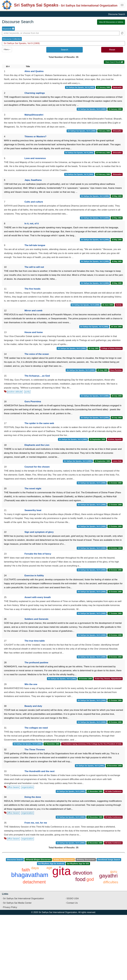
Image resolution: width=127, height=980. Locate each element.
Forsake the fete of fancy (38, 554)
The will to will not (34, 267)
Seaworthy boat (33, 510)
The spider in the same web (39, 423)
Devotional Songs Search (109, 860)
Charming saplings (35, 93)
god (90, 879)
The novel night (33, 489)
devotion (83, 873)
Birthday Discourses (86, 860)
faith (26, 870)
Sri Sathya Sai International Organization (23, 898)
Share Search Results (114, 62)
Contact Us (72, 903)
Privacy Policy (10, 907)
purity (27, 392)
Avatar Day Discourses (64, 860)
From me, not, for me (36, 823)
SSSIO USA (73, 898)
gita (62, 871)
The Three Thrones (35, 750)
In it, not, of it (32, 224)
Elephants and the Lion (37, 445)
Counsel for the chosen (37, 467)
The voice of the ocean (37, 354)
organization (27, 787)
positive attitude (15, 392)
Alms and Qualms (34, 71)
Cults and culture (34, 202)
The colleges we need (36, 728)
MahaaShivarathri (34, 115)
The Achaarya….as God (37, 376)
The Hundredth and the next (39, 771)
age (49, 868)
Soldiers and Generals (36, 619)
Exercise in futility (34, 576)
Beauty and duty (33, 706)
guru (114, 872)
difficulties (111, 882)
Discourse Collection (12, 39)
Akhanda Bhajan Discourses (38, 860)
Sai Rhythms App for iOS (78, 864)
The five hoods (32, 289)
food (80, 879)
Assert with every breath (38, 597)
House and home (34, 332)
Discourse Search (15, 860)
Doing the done (33, 797)
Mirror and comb (33, 311)
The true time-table (35, 641)
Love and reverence (35, 158)
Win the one (31, 684)
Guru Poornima (33, 402)
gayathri (108, 876)
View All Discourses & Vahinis (111, 22)
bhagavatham (30, 875)
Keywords (8, 29)
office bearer (13, 787)
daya (35, 868)
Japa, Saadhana (33, 180)
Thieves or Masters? (35, 137)
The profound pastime (36, 663)
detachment (34, 882)
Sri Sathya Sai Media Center (17, 903)
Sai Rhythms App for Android (51, 864)
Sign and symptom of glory (39, 532)
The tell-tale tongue (35, 245)
